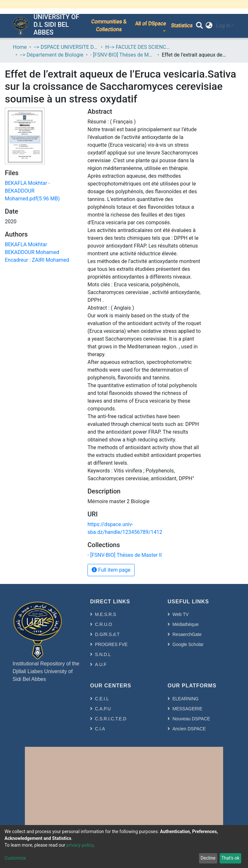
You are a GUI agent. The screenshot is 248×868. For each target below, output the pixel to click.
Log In (223, 26)
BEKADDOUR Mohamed (32, 252)
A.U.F (101, 664)
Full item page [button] (111, 570)
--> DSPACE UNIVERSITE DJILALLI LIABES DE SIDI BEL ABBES (66, 47)
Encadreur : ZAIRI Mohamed (37, 260)
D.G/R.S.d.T (107, 634)
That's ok (230, 858)
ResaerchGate (187, 634)
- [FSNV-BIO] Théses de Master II (123, 55)
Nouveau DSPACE (191, 719)
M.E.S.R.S (105, 614)
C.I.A (100, 729)
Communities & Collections (109, 26)
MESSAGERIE (187, 709)
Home (20, 47)
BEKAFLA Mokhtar (26, 244)
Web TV (181, 614)
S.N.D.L (103, 654)
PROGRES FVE (111, 644)
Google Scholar (188, 644)
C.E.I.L (102, 699)
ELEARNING (186, 699)
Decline (208, 858)
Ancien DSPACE (189, 729)
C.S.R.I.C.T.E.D (111, 719)
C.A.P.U (103, 709)
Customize (15, 858)
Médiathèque (186, 624)
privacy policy (80, 845)
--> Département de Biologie (52, 55)
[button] (209, 26)
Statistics (182, 26)
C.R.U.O (103, 624)
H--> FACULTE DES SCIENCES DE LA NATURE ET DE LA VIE (138, 47)
